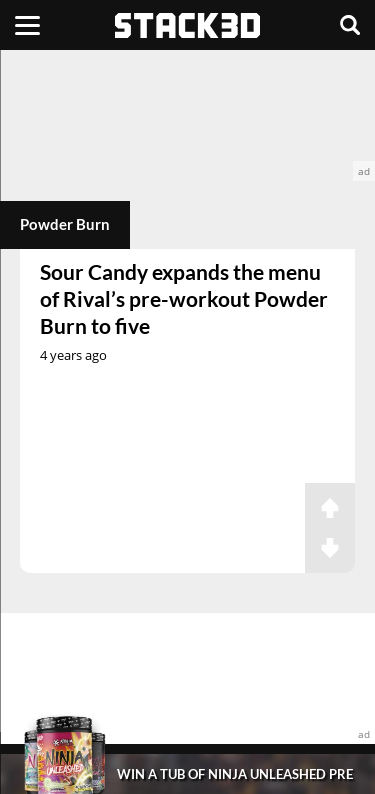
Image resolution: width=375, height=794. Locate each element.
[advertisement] (187, 115)
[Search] (350, 25)
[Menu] (27, 25)
